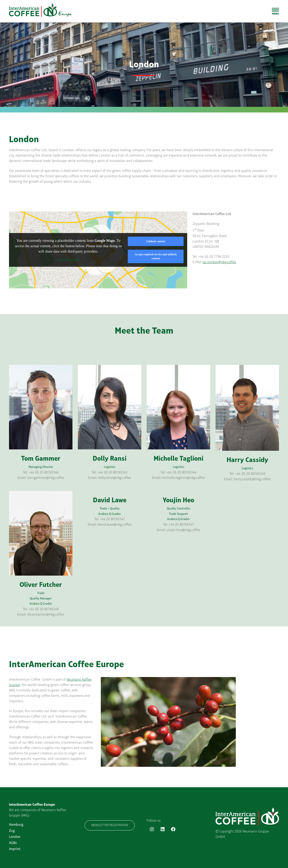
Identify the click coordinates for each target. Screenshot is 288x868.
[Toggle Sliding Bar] (275, 11)
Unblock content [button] (156, 241)
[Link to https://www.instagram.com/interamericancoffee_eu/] (152, 829)
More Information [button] (69, 260)
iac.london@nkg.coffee (219, 262)
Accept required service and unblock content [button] (156, 256)
